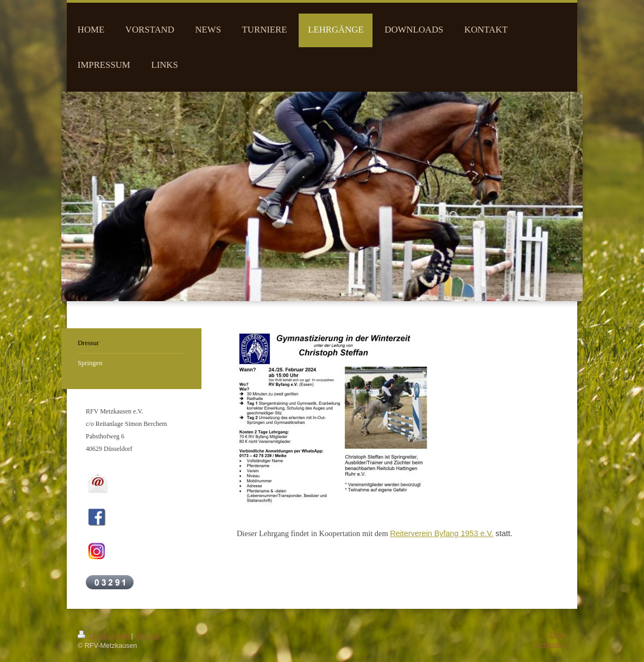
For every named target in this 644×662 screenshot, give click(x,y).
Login (558, 635)
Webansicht (551, 645)
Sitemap (147, 636)
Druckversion (104, 636)
